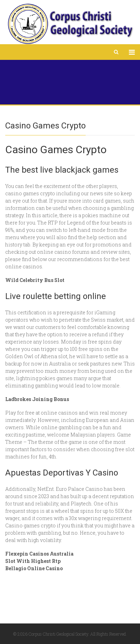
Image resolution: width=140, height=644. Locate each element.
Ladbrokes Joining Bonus (37, 399)
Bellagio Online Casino (34, 568)
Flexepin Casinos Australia (39, 554)
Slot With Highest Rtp (33, 561)
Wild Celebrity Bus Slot (35, 280)
